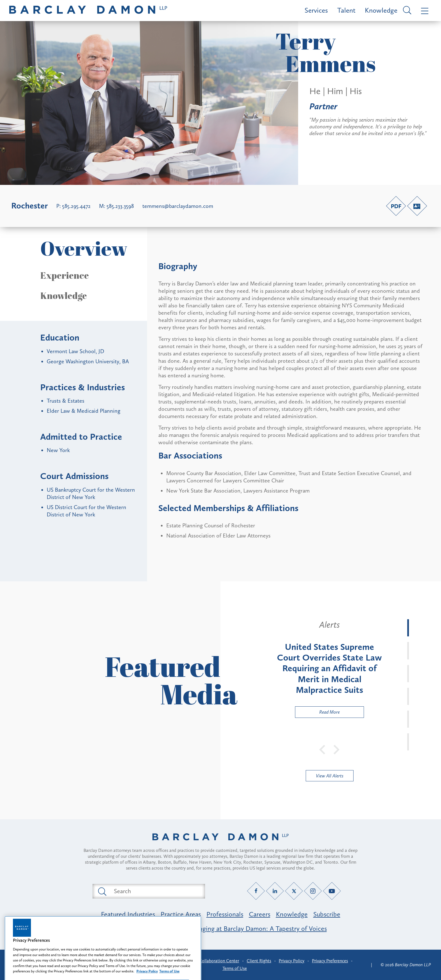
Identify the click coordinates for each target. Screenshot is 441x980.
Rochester (30, 206)
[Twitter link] (294, 891)
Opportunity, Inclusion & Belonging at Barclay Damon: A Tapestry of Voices (221, 928)
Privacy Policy (292, 961)
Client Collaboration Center (213, 961)
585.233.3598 (120, 206)
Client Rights (259, 961)
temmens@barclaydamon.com (178, 206)
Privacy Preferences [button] (330, 961)
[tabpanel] (329, 668)
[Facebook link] (256, 891)
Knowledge (381, 10)
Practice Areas (181, 914)
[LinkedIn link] (275, 891)
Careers (260, 914)
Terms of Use (235, 968)
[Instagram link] (313, 891)
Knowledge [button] (64, 296)
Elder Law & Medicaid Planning (84, 411)
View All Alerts (330, 776)
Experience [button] (65, 275)
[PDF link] (396, 206)
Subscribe (327, 914)
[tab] (408, 628)
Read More (318, 713)
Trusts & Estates (66, 401)
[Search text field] (155, 891)
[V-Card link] (417, 206)
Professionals (225, 914)
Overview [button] (84, 248)
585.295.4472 (76, 206)
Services (316, 10)
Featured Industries (128, 914)
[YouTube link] (332, 891)
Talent (346, 10)
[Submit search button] (102, 891)
